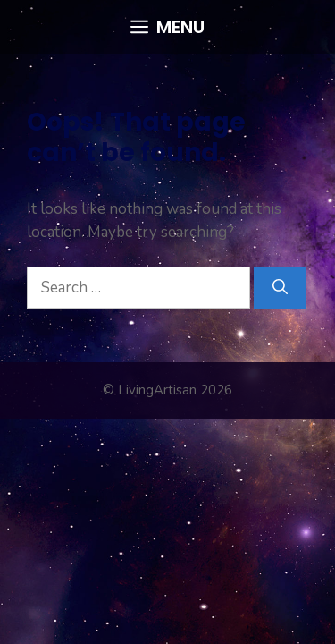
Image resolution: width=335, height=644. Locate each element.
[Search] (280, 288)
